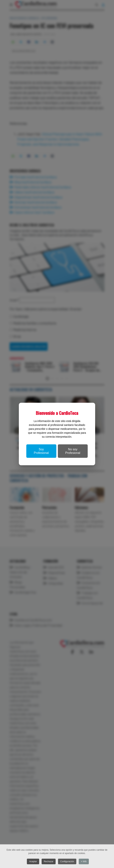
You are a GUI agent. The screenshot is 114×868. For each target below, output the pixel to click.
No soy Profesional (73, 451)
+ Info (84, 861)
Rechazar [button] (49, 861)
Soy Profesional (41, 451)
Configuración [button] (67, 861)
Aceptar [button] (33, 861)
